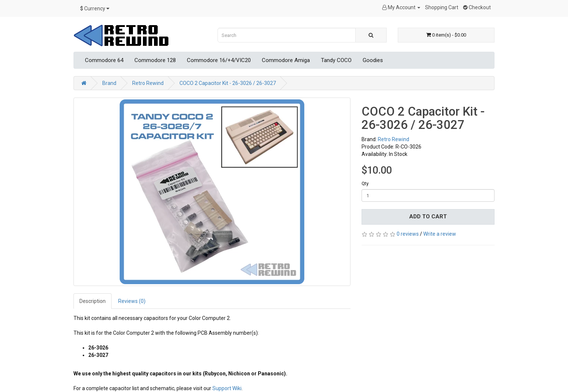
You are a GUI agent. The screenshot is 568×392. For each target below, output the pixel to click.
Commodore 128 (155, 60)
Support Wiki (227, 388)
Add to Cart (428, 217)
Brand (109, 83)
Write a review (440, 234)
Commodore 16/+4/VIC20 (219, 60)
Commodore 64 (104, 60)
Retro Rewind (148, 83)
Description (93, 301)
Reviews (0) (132, 301)
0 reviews (408, 234)
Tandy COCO (336, 60)
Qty (365, 183)
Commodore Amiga (286, 60)
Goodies (373, 60)
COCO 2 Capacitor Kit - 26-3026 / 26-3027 (228, 83)
